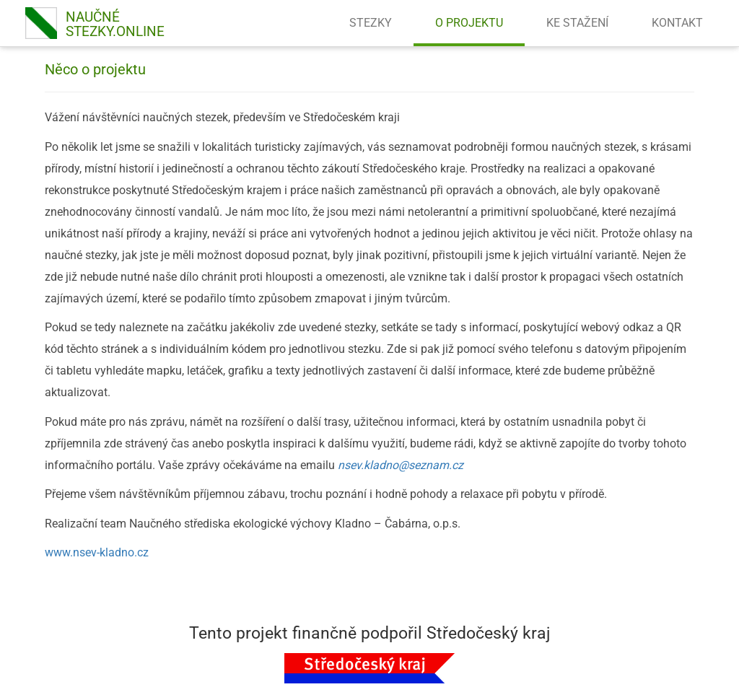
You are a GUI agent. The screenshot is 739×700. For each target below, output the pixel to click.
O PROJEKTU (469, 23)
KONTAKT (677, 23)
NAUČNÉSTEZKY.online (115, 24)
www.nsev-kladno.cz (97, 552)
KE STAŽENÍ (577, 23)
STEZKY (371, 23)
